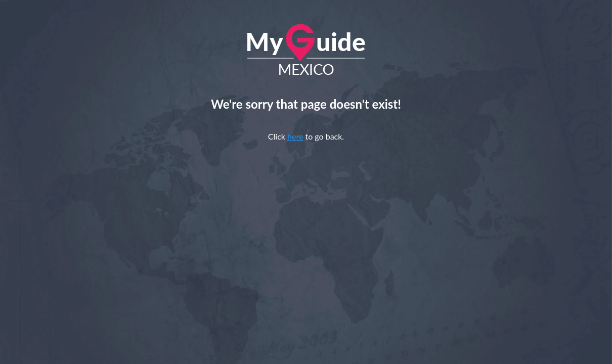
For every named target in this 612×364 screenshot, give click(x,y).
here (295, 136)
